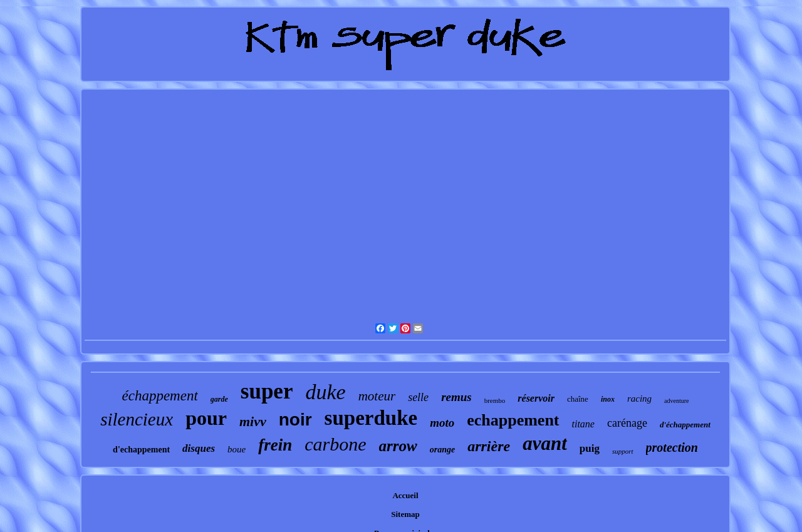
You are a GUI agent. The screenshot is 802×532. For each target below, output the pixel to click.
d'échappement (685, 425)
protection (672, 447)
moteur (377, 396)
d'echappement (141, 450)
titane (583, 424)
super (267, 391)
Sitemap (405, 514)
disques (199, 448)
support (623, 451)
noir (295, 420)
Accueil (405, 495)
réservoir (536, 398)
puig (590, 448)
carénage (627, 423)
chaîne (578, 399)
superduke (371, 418)
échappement (159, 396)
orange (442, 450)
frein (275, 445)
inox (608, 399)
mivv (253, 421)
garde (219, 399)
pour (206, 418)
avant (545, 443)
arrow (398, 446)
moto (442, 423)
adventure (676, 401)
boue (237, 449)
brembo (495, 400)
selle (418, 397)
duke (325, 392)
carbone (335, 444)
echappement (513, 420)
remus (456, 397)
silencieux (137, 419)
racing (639, 399)
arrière (489, 446)
